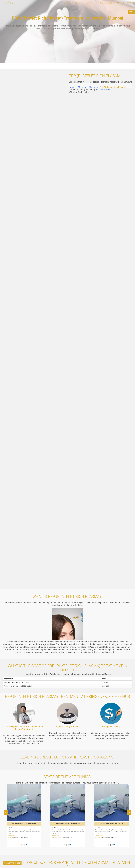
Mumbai (82, 87)
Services (67, 3)
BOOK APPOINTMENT (12, 863)
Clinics (90, 3)
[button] (129, 812)
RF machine (13, 837)
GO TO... (131, 12)
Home (72, 87)
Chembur (94, 87)
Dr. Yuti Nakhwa (104, 90)
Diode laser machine (23, 837)
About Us (130, 3)
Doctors (79, 3)
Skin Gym (121, 3)
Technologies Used (105, 3)
